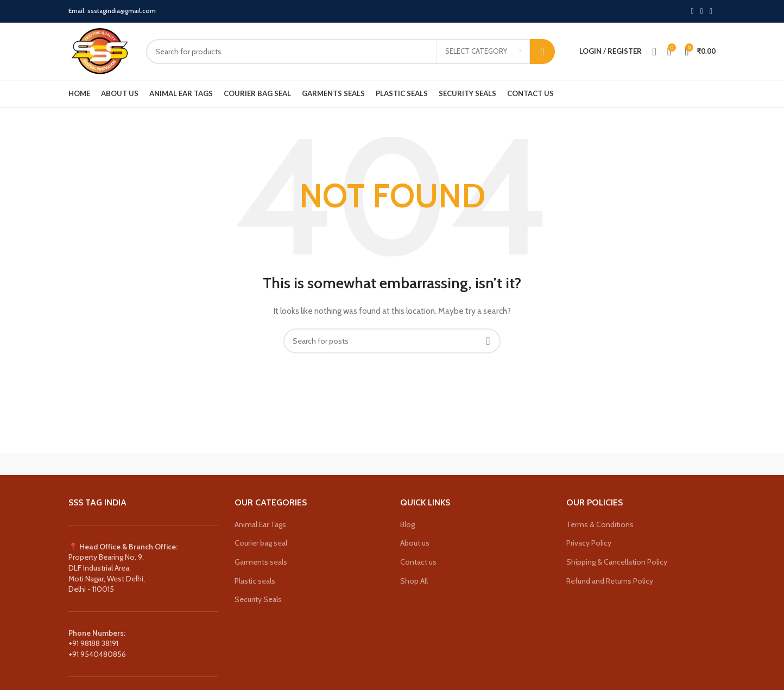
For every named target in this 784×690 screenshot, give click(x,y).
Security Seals (258, 599)
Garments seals (261, 562)
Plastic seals (255, 581)
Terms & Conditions (600, 524)
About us (415, 543)
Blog (407, 524)
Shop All (414, 581)
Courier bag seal (261, 543)
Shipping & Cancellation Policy (617, 562)
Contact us (418, 562)
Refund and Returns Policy (610, 581)
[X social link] (693, 11)
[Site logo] (99, 50)
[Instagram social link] (702, 11)
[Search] (350, 52)
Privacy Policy (589, 543)
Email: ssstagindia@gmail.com (112, 11)
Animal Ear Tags (260, 524)
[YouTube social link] (711, 11)
